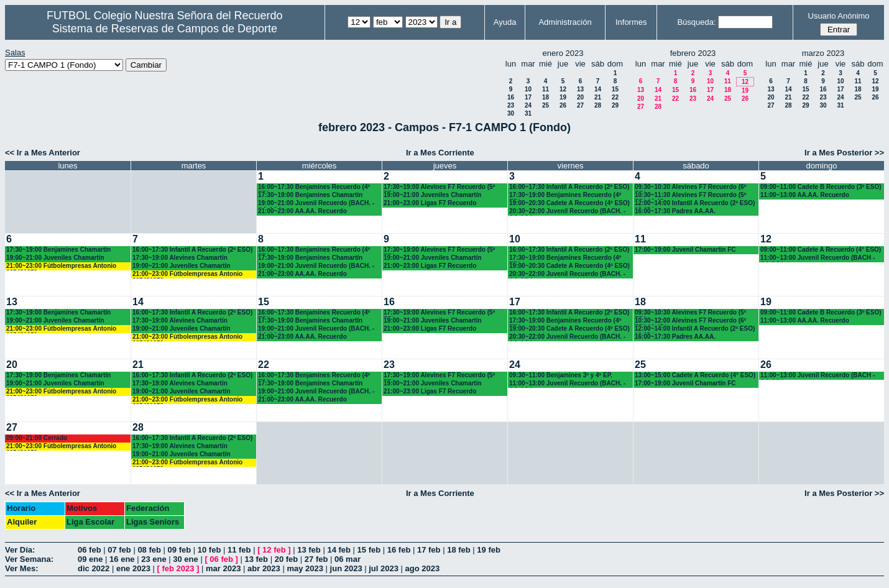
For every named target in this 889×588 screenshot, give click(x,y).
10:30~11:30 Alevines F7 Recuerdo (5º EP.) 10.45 (690, 195)
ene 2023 (133, 568)
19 (563, 97)
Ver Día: (20, 550)
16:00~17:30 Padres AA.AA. (675, 211)
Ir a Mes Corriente (440, 153)
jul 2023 (384, 568)
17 (528, 97)
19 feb (489, 550)
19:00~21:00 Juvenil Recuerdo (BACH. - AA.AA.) (316, 204)
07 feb (119, 550)
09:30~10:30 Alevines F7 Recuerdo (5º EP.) (690, 313)
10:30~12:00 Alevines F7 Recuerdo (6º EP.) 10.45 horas (690, 321)
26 (563, 105)
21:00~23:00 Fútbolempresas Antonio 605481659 (61, 266)
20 (580, 97)
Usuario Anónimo (839, 16)
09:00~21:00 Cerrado (37, 438)
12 (563, 89)
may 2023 (305, 568)
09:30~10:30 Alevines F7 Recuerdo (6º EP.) (690, 187)
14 (598, 89)
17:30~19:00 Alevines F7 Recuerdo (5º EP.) (439, 187)
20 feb (287, 559)
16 (511, 97)
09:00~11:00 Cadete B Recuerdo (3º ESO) (821, 187)
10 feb (210, 550)
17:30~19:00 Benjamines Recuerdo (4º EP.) (565, 195)
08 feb (149, 550)
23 (511, 105)
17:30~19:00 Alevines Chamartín (180, 258)
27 (580, 105)
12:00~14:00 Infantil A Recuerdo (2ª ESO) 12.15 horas (695, 204)
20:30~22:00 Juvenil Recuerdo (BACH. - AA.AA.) (567, 212)
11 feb (239, 550)
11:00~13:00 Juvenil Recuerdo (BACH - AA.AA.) (818, 258)
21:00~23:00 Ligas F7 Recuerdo (430, 203)
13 (580, 89)
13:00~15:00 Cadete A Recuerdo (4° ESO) (695, 375)
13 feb (309, 550)
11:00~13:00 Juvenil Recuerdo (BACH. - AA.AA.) (567, 384)
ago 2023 (423, 568)
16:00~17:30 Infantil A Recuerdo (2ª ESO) (192, 250)
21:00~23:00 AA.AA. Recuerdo (302, 211)
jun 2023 (346, 568)
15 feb (369, 550)
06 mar (348, 559)
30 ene (185, 559)
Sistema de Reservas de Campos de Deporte (165, 29)
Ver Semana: (29, 559)
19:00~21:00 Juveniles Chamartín (433, 195)
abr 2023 (264, 568)
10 (528, 89)
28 (598, 105)
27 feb (316, 559)
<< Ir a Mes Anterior (43, 153)
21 (598, 97)
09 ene (90, 559)
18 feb (459, 550)
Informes (631, 22)
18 (546, 97)
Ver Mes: (21, 568)
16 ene (122, 559)
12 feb (274, 550)
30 (511, 113)
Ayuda (505, 22)
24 (528, 105)
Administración (565, 22)
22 (615, 97)
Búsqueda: (696, 22)
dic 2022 (94, 568)
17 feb (429, 550)
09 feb (180, 550)
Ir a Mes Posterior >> (844, 153)
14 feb (339, 550)
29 (615, 105)
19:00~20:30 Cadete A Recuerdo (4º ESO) (569, 203)
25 (546, 105)
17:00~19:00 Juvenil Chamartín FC (685, 250)
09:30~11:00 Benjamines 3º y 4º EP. (561, 375)
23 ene (154, 559)
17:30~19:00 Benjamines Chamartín (310, 195)
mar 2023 (223, 568)
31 (528, 113)
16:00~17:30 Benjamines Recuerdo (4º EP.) (314, 187)
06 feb (90, 550)
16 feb (399, 550)
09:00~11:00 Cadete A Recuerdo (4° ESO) (821, 250)
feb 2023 (178, 568)
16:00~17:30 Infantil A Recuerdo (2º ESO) (569, 187)
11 (546, 89)
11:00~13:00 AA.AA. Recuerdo (805, 195)
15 (615, 89)
